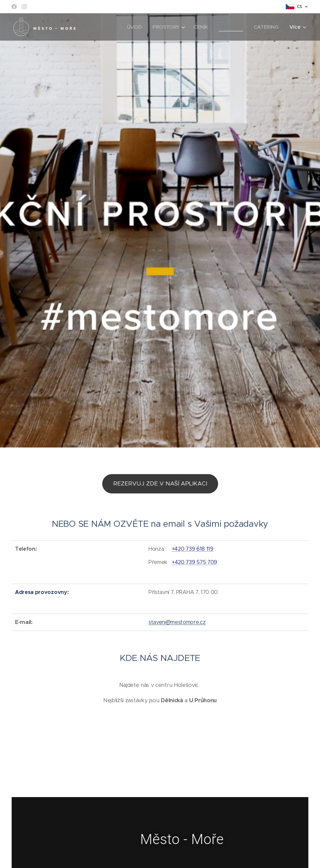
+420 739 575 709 (194, 562)
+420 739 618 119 (193, 549)
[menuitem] (134, 27)
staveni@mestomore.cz (177, 622)
